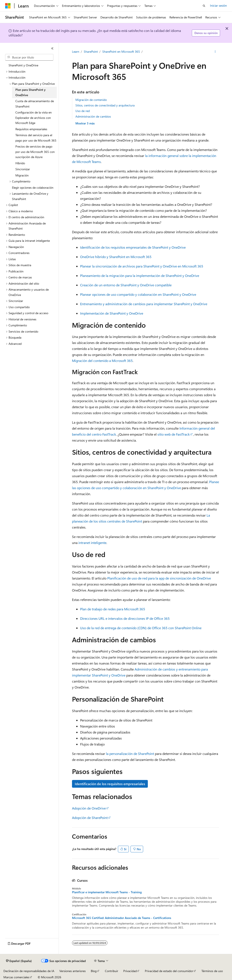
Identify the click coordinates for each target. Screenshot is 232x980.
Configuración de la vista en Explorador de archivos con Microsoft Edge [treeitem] (34, 118)
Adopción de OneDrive (89, 808)
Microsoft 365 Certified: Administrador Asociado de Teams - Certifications (122, 918)
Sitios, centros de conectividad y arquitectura (105, 105)
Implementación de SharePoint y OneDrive (112, 313)
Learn (76, 52)
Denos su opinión (206, 33)
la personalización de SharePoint (130, 754)
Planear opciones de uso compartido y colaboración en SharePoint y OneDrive (138, 294)
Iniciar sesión (218, 5)
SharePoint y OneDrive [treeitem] (23, 65)
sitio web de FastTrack (174, 434)
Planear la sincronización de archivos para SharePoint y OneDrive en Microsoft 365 (142, 266)
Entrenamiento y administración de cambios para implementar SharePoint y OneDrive (144, 304)
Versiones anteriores (73, 971)
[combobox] (29, 57)
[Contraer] (52, 48)
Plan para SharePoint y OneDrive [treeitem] (30, 92)
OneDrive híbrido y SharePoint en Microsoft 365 (116, 257)
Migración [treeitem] (22, 175)
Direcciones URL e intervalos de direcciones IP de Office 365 (125, 618)
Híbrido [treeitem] (20, 163)
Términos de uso (212, 971)
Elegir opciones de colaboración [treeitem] (33, 187)
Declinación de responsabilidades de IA (29, 971)
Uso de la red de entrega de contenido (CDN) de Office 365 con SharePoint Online (141, 628)
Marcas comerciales (16, 977)
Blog (94, 971)
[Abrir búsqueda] (204, 6)
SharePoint (91, 52)
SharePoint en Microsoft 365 (121, 52)
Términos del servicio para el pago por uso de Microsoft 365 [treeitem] (36, 138)
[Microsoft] (8, 6)
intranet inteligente (92, 543)
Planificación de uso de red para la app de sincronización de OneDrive (159, 578)
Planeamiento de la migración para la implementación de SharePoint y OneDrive (140, 276)
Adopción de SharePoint (90, 818)
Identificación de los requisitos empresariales (110, 784)
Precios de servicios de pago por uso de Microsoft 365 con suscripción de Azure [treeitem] (35, 152)
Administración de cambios (93, 116)
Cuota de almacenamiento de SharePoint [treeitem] (35, 104)
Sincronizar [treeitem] (23, 169)
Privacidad (130, 971)
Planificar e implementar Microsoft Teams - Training (107, 892)
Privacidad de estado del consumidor (169, 971)
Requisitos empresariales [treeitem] (31, 129)
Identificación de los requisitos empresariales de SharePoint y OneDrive (133, 247)
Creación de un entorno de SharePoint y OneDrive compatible (126, 285)
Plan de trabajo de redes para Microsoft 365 (113, 609)
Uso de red (83, 111)
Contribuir (112, 971)
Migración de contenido (91, 100)
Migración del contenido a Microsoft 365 (102, 361)
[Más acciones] (215, 52)
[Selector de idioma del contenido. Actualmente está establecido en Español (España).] (19, 961)
